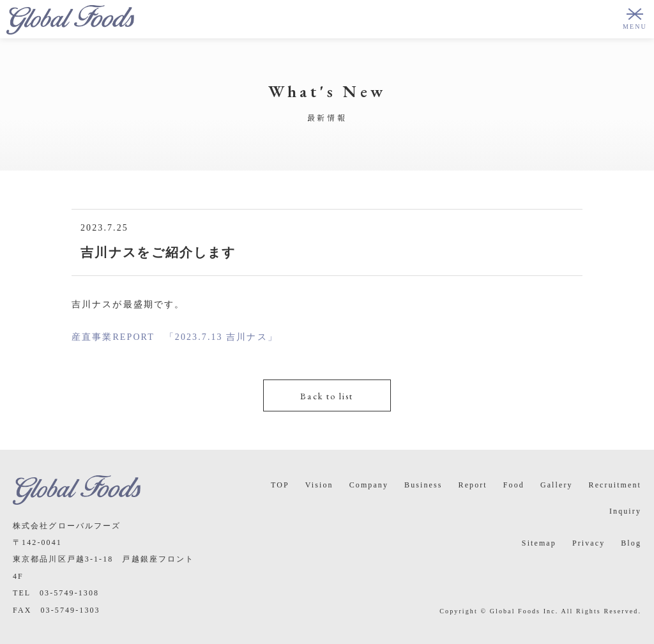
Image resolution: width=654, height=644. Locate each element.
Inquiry (625, 511)
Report (473, 485)
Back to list (327, 396)
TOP (280, 485)
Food (514, 485)
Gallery (557, 485)
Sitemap (539, 543)
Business (423, 485)
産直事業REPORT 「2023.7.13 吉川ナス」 (175, 337)
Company (369, 485)
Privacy (589, 543)
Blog (631, 543)
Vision (319, 485)
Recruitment (615, 485)
